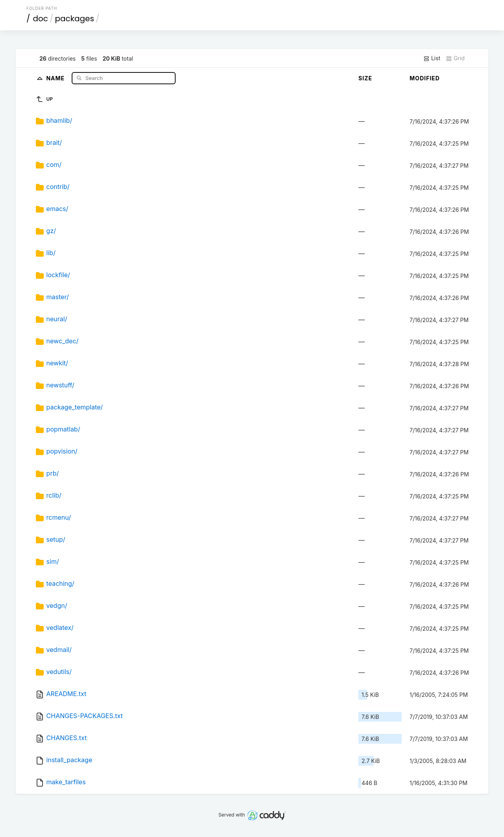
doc (41, 19)
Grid (455, 58)
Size (365, 78)
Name (56, 78)
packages (75, 19)
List (432, 58)
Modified (425, 78)
